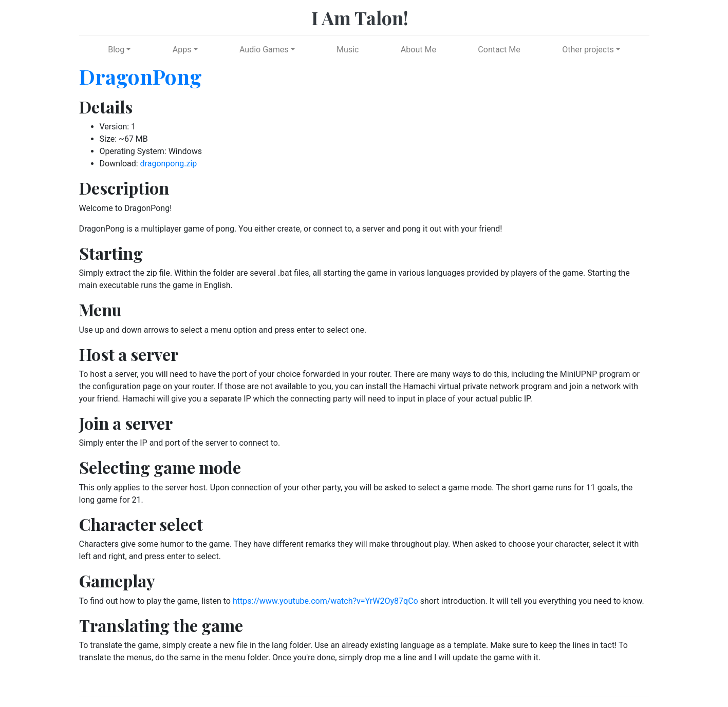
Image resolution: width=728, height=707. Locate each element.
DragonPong (141, 76)
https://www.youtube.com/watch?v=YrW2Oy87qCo (325, 601)
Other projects (588, 50)
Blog (116, 50)
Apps (182, 50)
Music (348, 50)
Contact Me (499, 50)
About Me (418, 50)
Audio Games (264, 50)
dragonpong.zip (169, 164)
